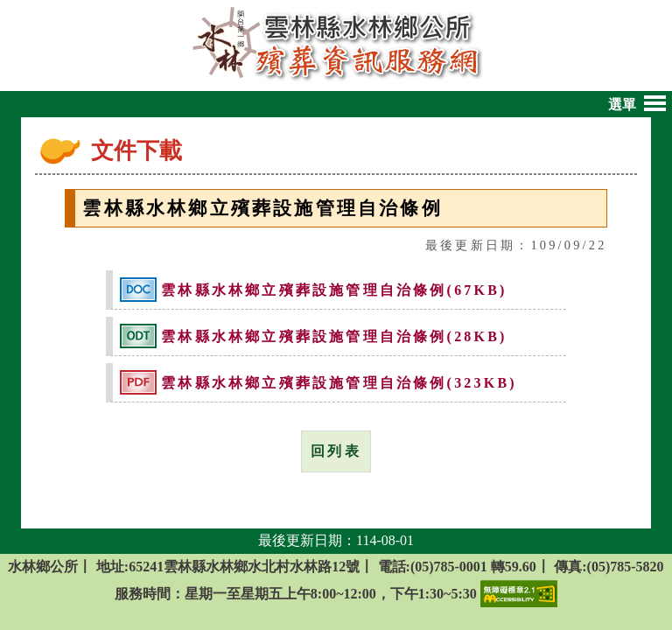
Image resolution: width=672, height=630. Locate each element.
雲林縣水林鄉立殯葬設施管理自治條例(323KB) (339, 384)
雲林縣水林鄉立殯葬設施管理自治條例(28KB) (334, 337)
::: (80, 154)
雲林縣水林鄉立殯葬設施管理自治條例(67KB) (334, 291)
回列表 (336, 451)
